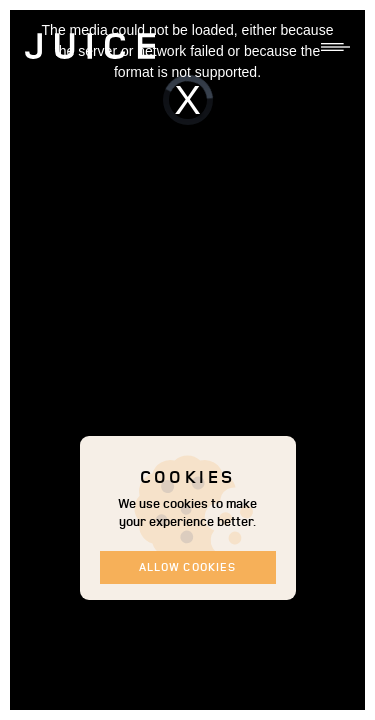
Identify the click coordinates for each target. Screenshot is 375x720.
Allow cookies (187, 567)
